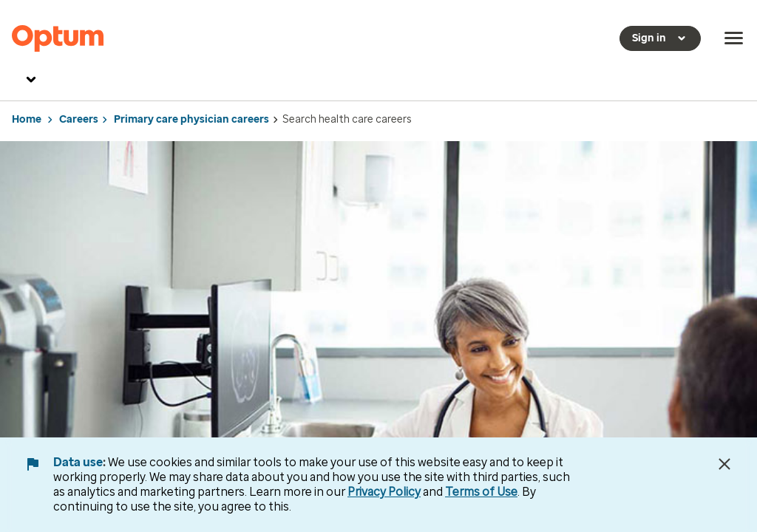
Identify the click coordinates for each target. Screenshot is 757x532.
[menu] (734, 38)
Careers (79, 119)
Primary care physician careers (191, 119)
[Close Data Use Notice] (724, 464)
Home (27, 119)
